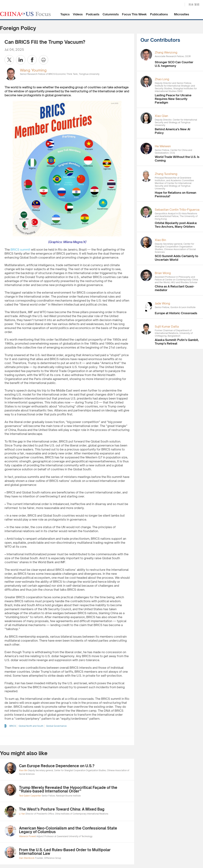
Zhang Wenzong (166, 52)
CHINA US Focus (25, 14)
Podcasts (93, 14)
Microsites (182, 14)
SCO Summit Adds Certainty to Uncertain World (176, 258)
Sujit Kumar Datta (167, 326)
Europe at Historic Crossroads (176, 313)
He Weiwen (163, 146)
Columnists (111, 14)
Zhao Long (162, 79)
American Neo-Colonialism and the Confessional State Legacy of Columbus (68, 830)
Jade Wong (162, 303)
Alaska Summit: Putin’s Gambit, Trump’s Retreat (177, 342)
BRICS (13, 726)
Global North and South (31, 726)
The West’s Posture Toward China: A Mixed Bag (62, 809)
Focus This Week (134, 14)
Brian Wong (163, 273)
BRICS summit (20, 250)
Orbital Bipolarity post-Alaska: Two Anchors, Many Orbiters (176, 225)
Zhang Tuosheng (166, 174)
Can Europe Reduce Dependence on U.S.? (57, 766)
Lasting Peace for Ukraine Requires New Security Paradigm (173, 99)
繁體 (197, 4)
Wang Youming (33, 70)
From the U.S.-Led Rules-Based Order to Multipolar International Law (65, 852)
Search (178, 5)
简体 (191, 4)
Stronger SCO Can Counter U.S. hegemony (174, 64)
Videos (78, 14)
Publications (159, 14)
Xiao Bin (160, 240)
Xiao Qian (161, 116)
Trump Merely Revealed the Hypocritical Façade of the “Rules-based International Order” (68, 789)
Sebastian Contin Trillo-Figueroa (177, 210)
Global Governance (56, 726)
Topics (65, 14)
